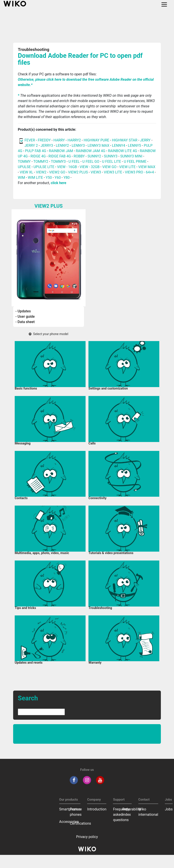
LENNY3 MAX (98, 146)
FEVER (30, 140)
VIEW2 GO (57, 172)
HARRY (60, 140)
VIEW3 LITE (113, 172)
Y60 (58, 178)
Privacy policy (87, 837)
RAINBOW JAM (61, 151)
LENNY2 (62, 146)
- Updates (23, 311)
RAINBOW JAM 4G (90, 151)
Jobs (169, 809)
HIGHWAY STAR (125, 140)
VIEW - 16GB (67, 167)
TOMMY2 (41, 162)
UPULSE (25, 167)
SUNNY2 (94, 156)
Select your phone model (48, 334)
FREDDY (44, 140)
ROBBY (79, 156)
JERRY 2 (31, 146)
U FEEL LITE (112, 162)
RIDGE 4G (38, 156)
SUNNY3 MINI (131, 156)
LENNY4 (119, 146)
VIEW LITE (127, 167)
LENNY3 (78, 146)
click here (59, 183)
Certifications (80, 823)
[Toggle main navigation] (164, 4)
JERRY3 (47, 146)
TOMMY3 (58, 162)
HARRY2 (74, 140)
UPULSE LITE (44, 167)
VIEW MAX (147, 167)
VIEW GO (109, 167)
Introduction (97, 809)
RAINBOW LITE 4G (123, 151)
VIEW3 (96, 172)
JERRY (145, 140)
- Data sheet (25, 322)
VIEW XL (26, 172)
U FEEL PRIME (135, 162)
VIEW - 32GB (90, 167)
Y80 (67, 178)
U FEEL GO (91, 162)
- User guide (25, 316)
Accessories (69, 822)
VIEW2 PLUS (78, 172)
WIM (21, 178)
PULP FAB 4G (36, 151)
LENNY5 (134, 146)
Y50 (49, 178)
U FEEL (74, 162)
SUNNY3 (111, 156)
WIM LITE (35, 178)
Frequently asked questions (121, 815)
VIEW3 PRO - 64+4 (139, 172)
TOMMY (24, 162)
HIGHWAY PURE (97, 140)
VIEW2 (41, 172)
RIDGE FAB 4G (60, 156)
